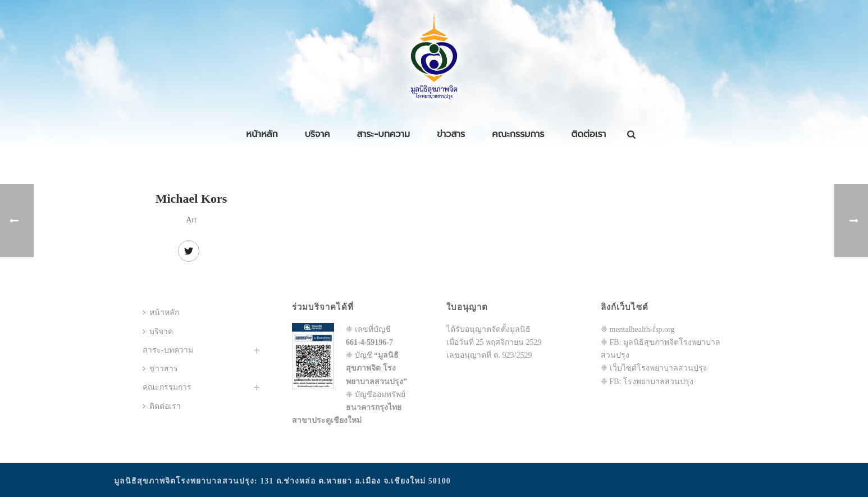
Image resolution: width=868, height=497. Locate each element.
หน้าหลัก (262, 134)
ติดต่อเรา (589, 134)
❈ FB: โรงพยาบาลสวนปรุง (647, 382)
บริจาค (317, 134)
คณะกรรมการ (518, 134)
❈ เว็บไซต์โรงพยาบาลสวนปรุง (654, 368)
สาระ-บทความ (383, 134)
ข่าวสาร (451, 134)
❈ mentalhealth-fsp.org (638, 329)
